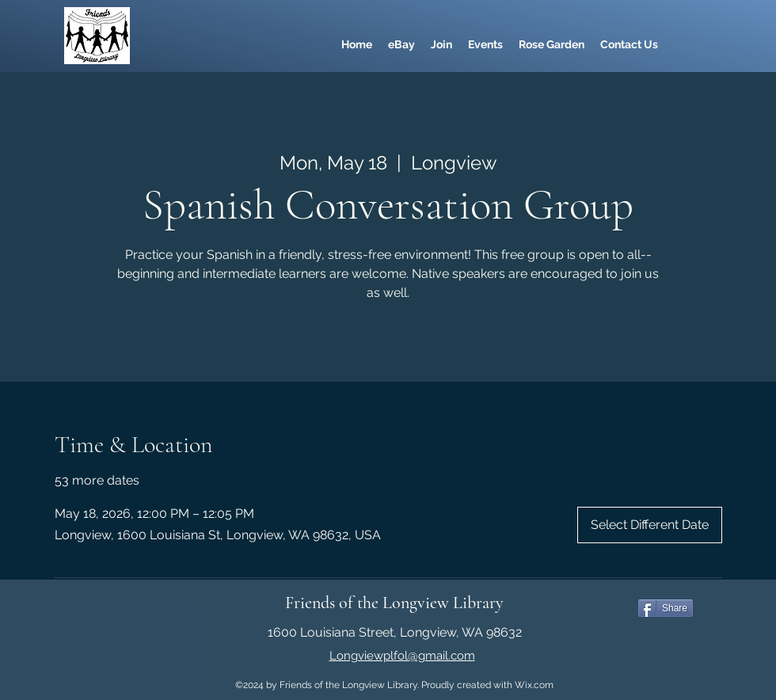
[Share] (666, 608)
